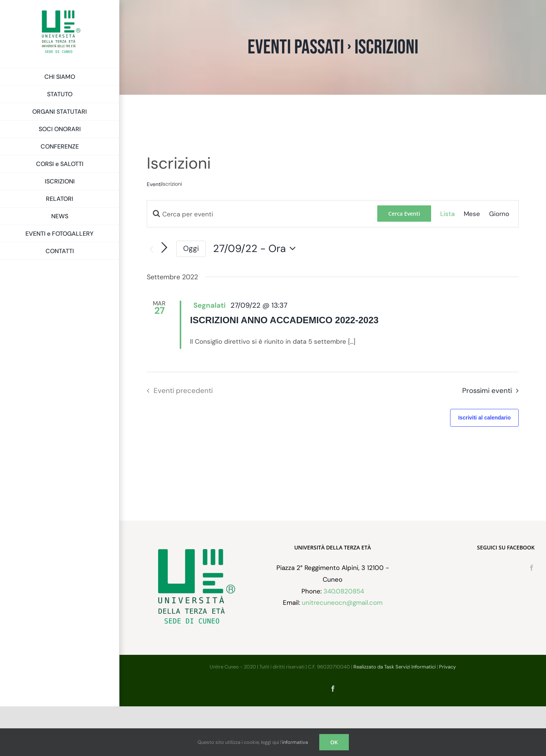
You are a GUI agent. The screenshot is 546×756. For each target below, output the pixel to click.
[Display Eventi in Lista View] (447, 214)
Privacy (447, 716)
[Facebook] (532, 617)
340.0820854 (344, 640)
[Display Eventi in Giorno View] (499, 214)
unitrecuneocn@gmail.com (342, 652)
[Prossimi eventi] (165, 247)
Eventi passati (296, 47)
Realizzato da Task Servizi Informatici (395, 716)
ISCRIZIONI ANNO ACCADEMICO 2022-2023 (284, 320)
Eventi (154, 184)
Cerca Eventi (404, 214)
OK (334, 742)
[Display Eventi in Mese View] (472, 214)
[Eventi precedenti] (151, 250)
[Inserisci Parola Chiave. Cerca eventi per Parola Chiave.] (262, 214)
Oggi (191, 248)
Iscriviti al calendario (484, 418)
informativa (295, 742)
